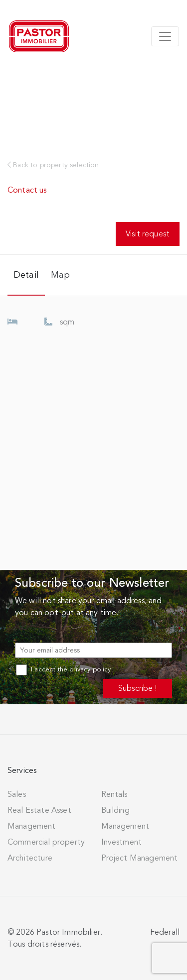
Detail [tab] (26, 275)
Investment (122, 842)
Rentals (114, 794)
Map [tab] (60, 275)
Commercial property (46, 842)
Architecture (30, 858)
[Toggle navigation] (165, 36)
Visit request (148, 234)
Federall (165, 932)
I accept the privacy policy (63, 669)
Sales (17, 794)
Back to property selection (53, 165)
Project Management (140, 858)
